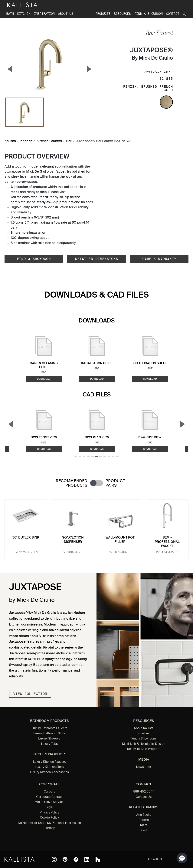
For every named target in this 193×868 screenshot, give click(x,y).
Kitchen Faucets (49, 141)
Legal (49, 807)
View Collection (30, 694)
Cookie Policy (49, 818)
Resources (122, 14)
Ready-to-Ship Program (144, 749)
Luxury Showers (49, 739)
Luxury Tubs (49, 744)
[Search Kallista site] (185, 14)
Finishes (144, 734)
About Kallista (144, 728)
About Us (66, 14)
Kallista (10, 141)
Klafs (144, 825)
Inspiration (44, 14)
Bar (69, 141)
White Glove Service (49, 802)
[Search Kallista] (162, 859)
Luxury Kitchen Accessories (49, 772)
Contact (173, 14)
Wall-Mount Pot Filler (120, 540)
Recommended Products (72, 483)
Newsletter (144, 767)
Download (44, 379)
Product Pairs (115, 483)
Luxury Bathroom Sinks (49, 734)
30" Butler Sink (26, 538)
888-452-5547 (144, 792)
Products (103, 14)
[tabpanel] (96, 527)
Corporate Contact (49, 797)
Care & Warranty (159, 259)
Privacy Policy (49, 813)
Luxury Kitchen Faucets (49, 762)
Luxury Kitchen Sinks (49, 767)
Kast (144, 831)
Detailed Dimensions (96, 259)
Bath (10, 14)
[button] (182, 858)
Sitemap (49, 828)
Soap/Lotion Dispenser (73, 540)
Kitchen (24, 14)
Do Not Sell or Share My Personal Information (49, 823)
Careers (49, 792)
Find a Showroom (149, 14)
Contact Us (144, 797)
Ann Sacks (144, 815)
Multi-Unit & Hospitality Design (144, 744)
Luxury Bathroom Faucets (49, 728)
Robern (144, 820)
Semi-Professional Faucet (167, 542)
